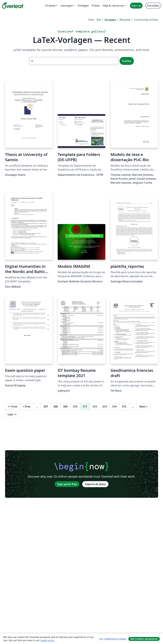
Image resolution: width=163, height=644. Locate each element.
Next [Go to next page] (143, 407)
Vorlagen (110, 20)
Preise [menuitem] (96, 6)
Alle (99, 20)
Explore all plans (95, 484)
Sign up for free (67, 484)
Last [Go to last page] (12, 414)
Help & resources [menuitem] (113, 6)
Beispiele (125, 20)
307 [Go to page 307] (46, 407)
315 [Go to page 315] (124, 407)
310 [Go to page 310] (75, 407)
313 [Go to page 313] (105, 407)
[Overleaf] (13, 6)
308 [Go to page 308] (56, 407)
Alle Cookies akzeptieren (144, 639)
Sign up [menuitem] (136, 6)
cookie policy (47, 640)
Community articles (146, 20)
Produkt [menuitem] (51, 6)
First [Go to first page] (13, 407)
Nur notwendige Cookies (113, 639)
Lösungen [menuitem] (67, 6)
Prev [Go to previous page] (27, 407)
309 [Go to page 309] (65, 407)
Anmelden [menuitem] (153, 6)
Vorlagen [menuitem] (83, 6)
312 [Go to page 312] (95, 407)
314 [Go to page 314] (114, 407)
